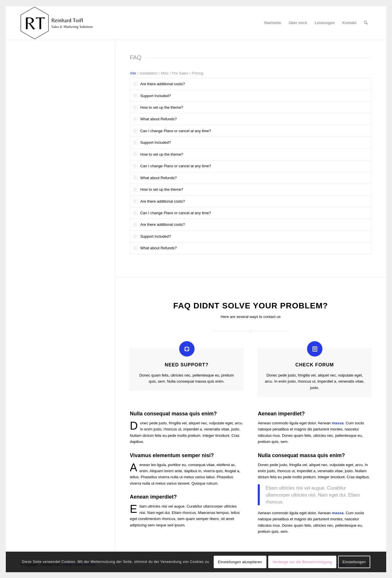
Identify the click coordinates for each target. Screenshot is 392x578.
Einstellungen (354, 562)
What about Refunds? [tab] (155, 119)
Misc (165, 73)
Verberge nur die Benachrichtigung (303, 562)
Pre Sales (180, 73)
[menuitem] (272, 23)
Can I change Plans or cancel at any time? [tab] (172, 131)
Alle (133, 73)
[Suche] (366, 23)
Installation (148, 73)
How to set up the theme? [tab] (158, 107)
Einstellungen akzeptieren (240, 562)
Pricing (197, 73)
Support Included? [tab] (152, 96)
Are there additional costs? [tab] (159, 84)
